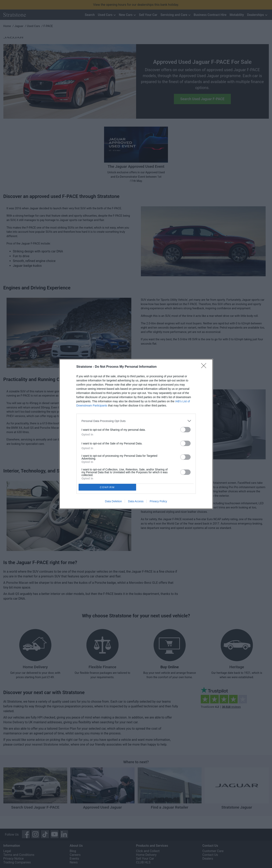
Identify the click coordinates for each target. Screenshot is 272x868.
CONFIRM (107, 487)
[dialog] (136, 434)
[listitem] (136, 421)
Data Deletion (114, 501)
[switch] (185, 430)
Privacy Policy (158, 501)
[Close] (205, 367)
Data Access (136, 501)
